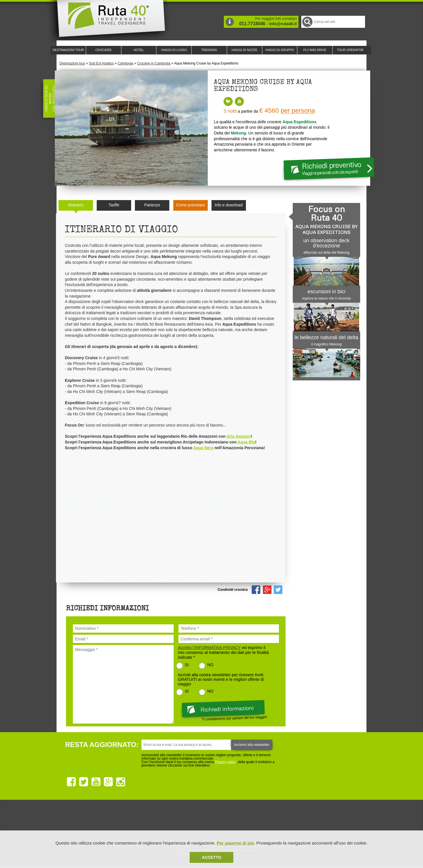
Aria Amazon (239, 436)
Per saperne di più (235, 843)
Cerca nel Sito (307, 22)
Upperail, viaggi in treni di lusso (242, 820)
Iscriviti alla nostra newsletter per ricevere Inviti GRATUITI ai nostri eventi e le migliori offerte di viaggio (221, 679)
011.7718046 (252, 24)
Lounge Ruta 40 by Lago (275, 820)
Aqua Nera (203, 448)
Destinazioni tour (72, 63)
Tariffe (114, 205)
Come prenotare (191, 205)
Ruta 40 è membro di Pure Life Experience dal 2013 (210, 820)
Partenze (152, 205)
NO (210, 665)
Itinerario (76, 205)
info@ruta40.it (283, 24)
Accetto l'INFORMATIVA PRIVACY (209, 648)
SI (187, 665)
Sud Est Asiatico (101, 63)
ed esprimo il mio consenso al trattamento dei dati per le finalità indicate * (223, 652)
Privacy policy (225, 762)
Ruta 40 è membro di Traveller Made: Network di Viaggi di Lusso (146, 820)
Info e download (229, 205)
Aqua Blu (246, 442)
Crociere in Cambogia (154, 63)
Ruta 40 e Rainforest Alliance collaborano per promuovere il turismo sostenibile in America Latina (178, 820)
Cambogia (126, 63)
